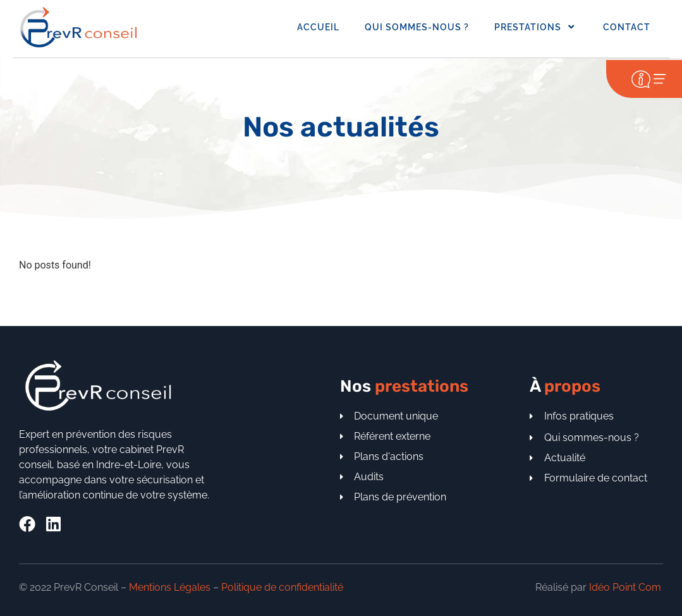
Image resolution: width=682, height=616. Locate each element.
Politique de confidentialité (282, 587)
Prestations (536, 27)
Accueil (318, 27)
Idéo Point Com (625, 587)
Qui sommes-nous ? (417, 27)
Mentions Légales (170, 587)
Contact (627, 27)
